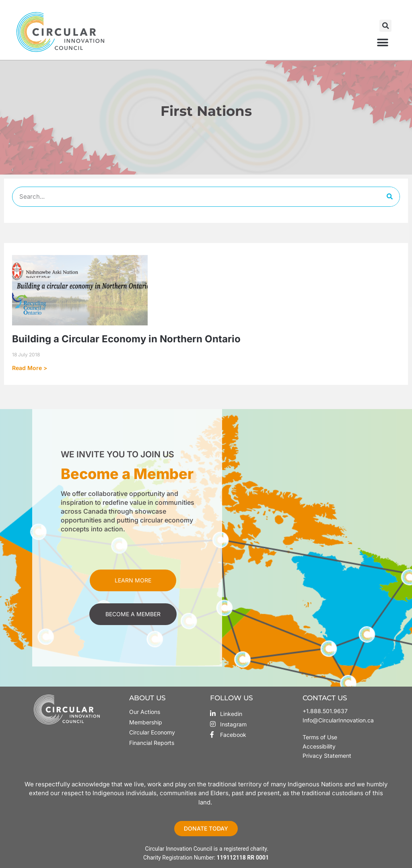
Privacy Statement (327, 756)
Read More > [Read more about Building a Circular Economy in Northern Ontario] (30, 368)
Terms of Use (321, 737)
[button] (385, 26)
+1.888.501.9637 (325, 711)
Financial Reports (152, 743)
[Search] (389, 197)
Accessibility (319, 746)
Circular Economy (152, 732)
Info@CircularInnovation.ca (338, 720)
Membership (146, 722)
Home (183, 126)
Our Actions (145, 712)
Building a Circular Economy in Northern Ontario (126, 339)
